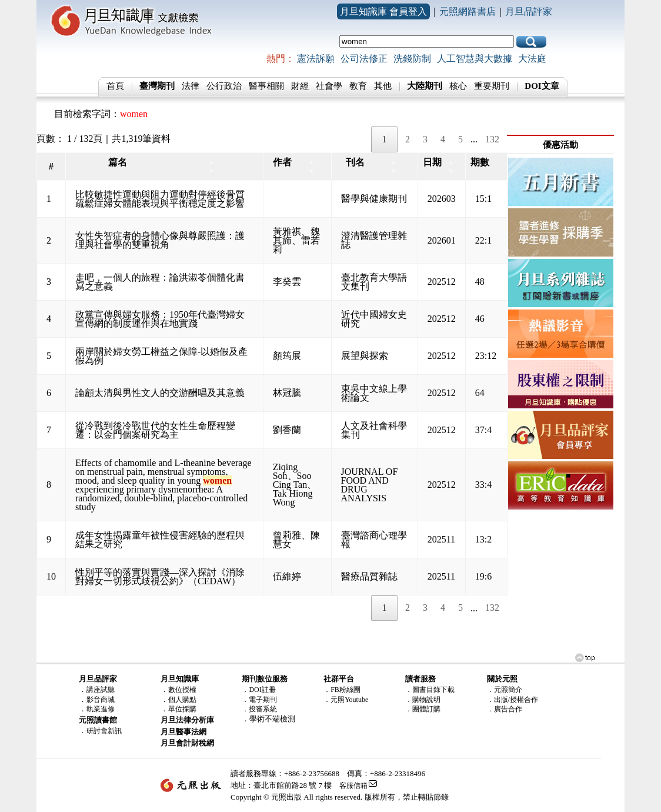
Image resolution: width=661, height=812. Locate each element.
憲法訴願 (316, 59)
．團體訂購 (423, 709)
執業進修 (101, 709)
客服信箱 (353, 786)
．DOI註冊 (258, 690)
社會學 (329, 86)
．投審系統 (259, 709)
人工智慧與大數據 (475, 59)
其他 (383, 86)
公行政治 (224, 86)
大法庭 (532, 59)
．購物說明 (423, 700)
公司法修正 (364, 59)
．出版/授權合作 (513, 700)
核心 (458, 86)
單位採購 (182, 709)
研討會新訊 (104, 731)
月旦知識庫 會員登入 (383, 11)
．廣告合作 (505, 709)
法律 (191, 86)
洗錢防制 (412, 59)
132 (492, 139)
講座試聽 (101, 690)
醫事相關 (266, 86)
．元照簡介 (505, 690)
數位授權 (182, 690)
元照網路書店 (468, 11)
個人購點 (182, 700)
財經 (300, 86)
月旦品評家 (529, 11)
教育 (358, 86)
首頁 (115, 86)
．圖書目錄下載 (430, 690)
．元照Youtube (346, 700)
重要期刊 (492, 86)
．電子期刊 (259, 700)
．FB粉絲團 (342, 690)
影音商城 (101, 700)
